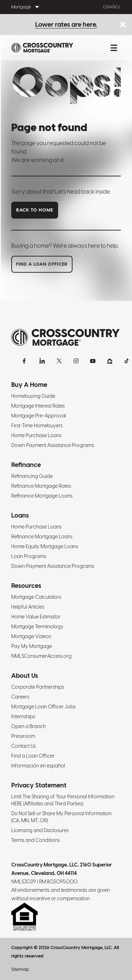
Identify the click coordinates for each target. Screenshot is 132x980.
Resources (26, 586)
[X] (59, 361)
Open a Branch (29, 726)
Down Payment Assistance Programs (53, 445)
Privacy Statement (39, 785)
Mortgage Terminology (37, 627)
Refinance (26, 465)
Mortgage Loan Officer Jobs (43, 707)
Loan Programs (29, 556)
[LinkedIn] (42, 361)
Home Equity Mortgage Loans (45, 546)
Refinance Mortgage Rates (41, 486)
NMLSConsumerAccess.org (41, 656)
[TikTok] (127, 361)
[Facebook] (25, 361)
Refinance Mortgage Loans (42, 496)
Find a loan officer (42, 264)
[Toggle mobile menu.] (114, 48)
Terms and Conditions (36, 840)
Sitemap (20, 969)
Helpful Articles (28, 607)
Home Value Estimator (36, 617)
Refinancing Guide (32, 476)
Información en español (38, 766)
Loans (20, 515)
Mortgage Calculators (36, 597)
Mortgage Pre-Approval (39, 416)
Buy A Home (29, 385)
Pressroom (23, 736)
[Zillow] (110, 361)
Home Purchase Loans (36, 435)
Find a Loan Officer (33, 756)
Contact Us (24, 746)
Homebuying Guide (33, 396)
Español (112, 7)
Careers (20, 697)
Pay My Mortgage (32, 646)
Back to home (35, 210)
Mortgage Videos (31, 636)
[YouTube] (93, 361)
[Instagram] (76, 361)
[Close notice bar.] (123, 25)
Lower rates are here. (66, 24)
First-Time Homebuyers (37, 426)
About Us (25, 676)
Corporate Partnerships (38, 687)
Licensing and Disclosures (40, 830)
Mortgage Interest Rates (38, 406)
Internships (23, 716)
